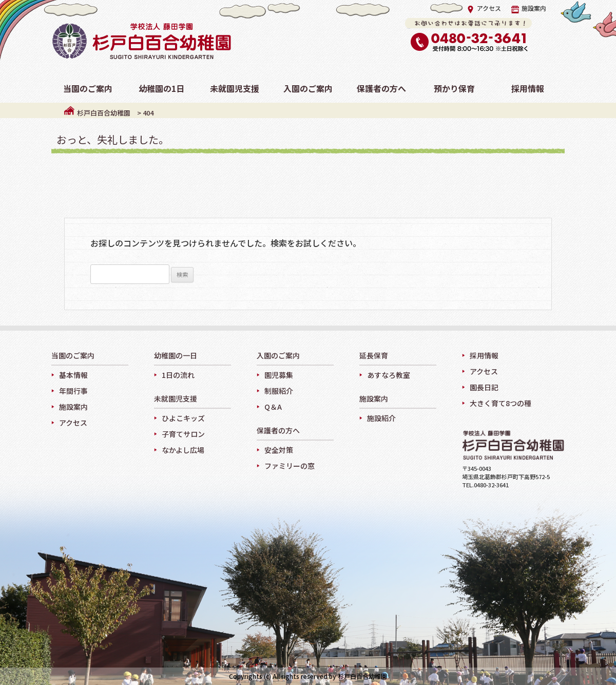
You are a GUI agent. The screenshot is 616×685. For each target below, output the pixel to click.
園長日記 (484, 387)
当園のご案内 (73, 356)
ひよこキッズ (183, 418)
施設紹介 (381, 418)
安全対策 (279, 450)
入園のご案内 (278, 356)
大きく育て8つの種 (500, 403)
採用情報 (484, 355)
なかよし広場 (183, 450)
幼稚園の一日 (176, 356)
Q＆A (273, 407)
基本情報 (73, 375)
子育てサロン (183, 434)
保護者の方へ (278, 431)
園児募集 (279, 375)
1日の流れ (178, 375)
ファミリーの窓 (290, 466)
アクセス (484, 8)
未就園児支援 (176, 399)
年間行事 (73, 391)
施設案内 (529, 8)
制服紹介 (279, 391)
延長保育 (374, 356)
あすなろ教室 (389, 375)
